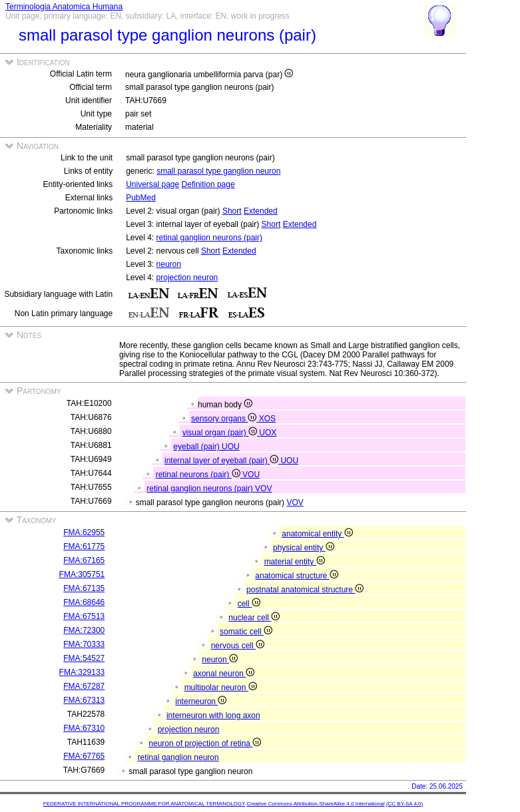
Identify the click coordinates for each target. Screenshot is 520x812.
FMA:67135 (84, 588)
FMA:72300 (84, 630)
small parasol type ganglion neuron (218, 171)
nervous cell (238, 646)
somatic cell (246, 632)
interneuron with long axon (213, 715)
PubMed (141, 198)
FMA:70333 (84, 644)
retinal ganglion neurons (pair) (209, 238)
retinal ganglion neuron (178, 757)
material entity (295, 562)
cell (249, 604)
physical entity (304, 548)
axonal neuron (224, 674)
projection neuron (187, 278)
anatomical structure (296, 576)
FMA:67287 (84, 686)
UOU (231, 447)
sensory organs (225, 419)
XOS (267, 419)
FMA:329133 (82, 672)
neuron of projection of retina (205, 743)
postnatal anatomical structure (305, 590)
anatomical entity (317, 534)
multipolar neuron (221, 688)
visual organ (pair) (221, 433)
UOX (268, 433)
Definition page (208, 184)
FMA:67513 (84, 616)
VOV (263, 489)
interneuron (201, 702)
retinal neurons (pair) (199, 475)
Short (232, 211)
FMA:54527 (84, 658)
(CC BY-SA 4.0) (404, 804)
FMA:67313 (84, 700)
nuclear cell (254, 618)
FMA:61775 (84, 546)
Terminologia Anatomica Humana (64, 7)
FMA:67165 (84, 560)
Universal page (152, 184)
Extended (261, 211)
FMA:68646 (84, 602)
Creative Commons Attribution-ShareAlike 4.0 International (315, 804)
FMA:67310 (84, 728)
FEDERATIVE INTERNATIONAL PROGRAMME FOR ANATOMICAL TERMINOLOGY (144, 804)
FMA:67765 (84, 756)
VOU (251, 475)
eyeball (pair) (197, 447)
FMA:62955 (84, 532)
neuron (169, 264)
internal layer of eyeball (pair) (222, 461)
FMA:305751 (82, 574)
